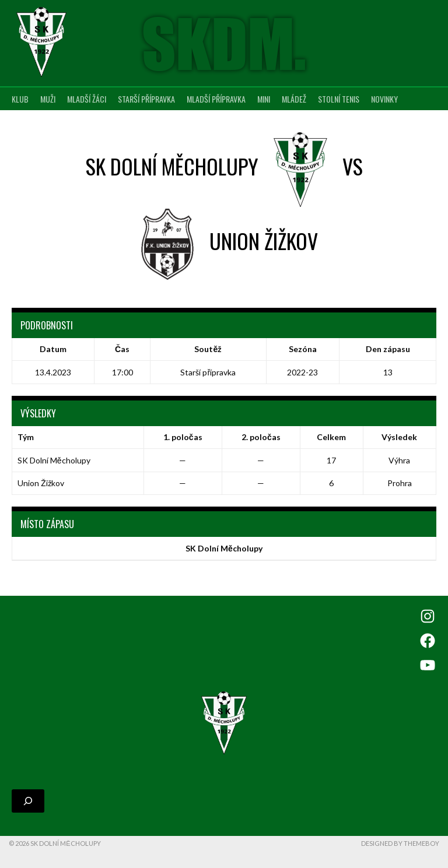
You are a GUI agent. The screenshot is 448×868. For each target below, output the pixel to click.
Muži (48, 99)
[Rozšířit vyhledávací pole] (28, 801)
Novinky (384, 99)
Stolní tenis (339, 99)
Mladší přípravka (216, 99)
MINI (264, 99)
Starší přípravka (146, 99)
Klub (20, 99)
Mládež (294, 99)
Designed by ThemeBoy (400, 843)
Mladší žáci (87, 99)
